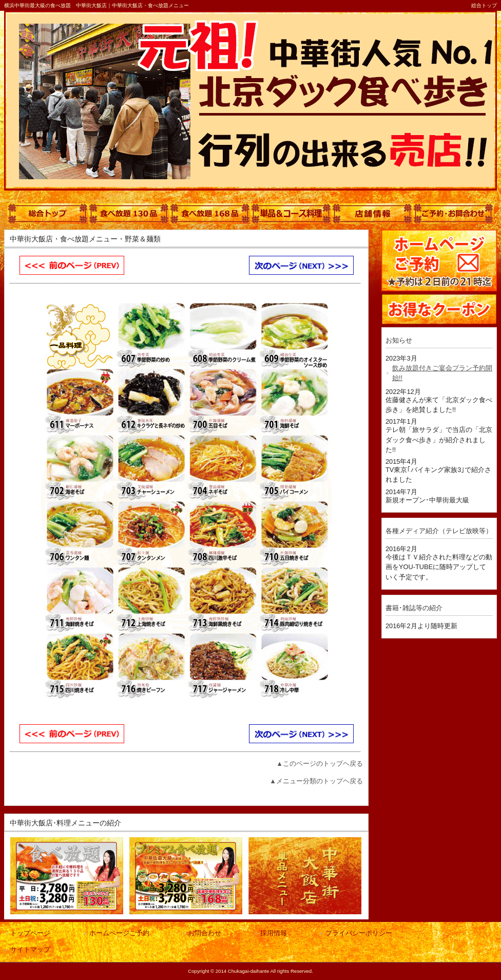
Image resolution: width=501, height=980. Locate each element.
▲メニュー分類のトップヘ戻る (316, 781)
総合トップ (484, 5)
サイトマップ (30, 949)
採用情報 (274, 933)
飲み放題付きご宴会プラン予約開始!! (442, 373)
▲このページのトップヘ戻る (320, 764)
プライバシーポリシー (359, 933)
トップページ (30, 933)
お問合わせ (205, 933)
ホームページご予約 (119, 933)
